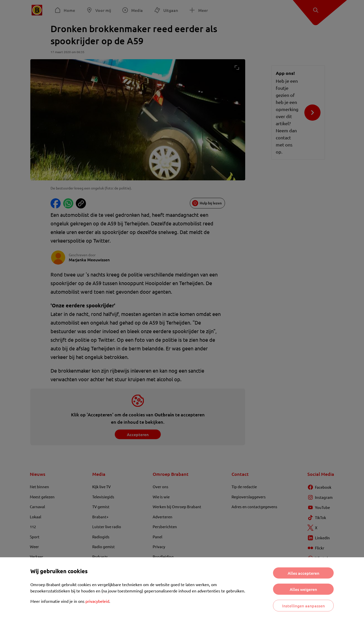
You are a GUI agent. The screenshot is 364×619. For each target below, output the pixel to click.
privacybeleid (97, 601)
